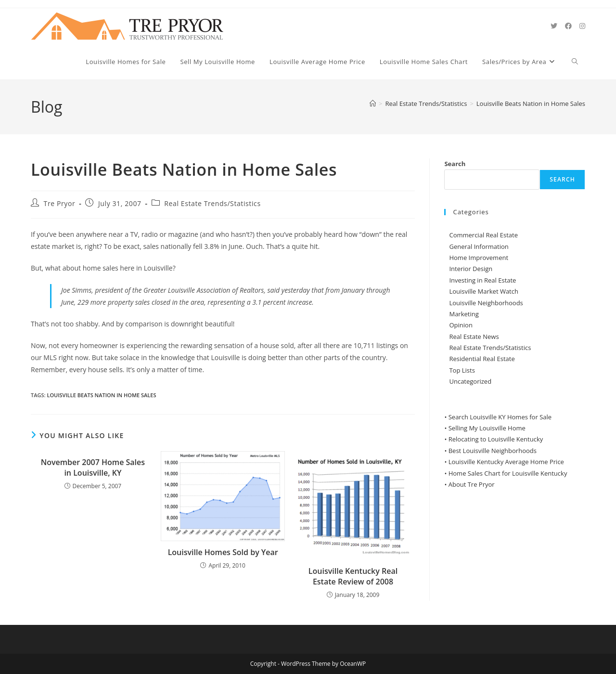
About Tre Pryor (472, 484)
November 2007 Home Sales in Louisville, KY (93, 467)
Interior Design (471, 269)
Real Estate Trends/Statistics (212, 203)
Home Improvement (479, 258)
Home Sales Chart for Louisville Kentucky (508, 473)
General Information (479, 246)
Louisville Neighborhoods (486, 303)
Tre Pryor (60, 203)
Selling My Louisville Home (487, 428)
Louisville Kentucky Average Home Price (506, 462)
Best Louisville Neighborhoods (493, 451)
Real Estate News (474, 337)
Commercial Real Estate (483, 235)
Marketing (464, 314)
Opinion (461, 325)
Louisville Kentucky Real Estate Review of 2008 (353, 576)
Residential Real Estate (482, 359)
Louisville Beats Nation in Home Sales (531, 104)
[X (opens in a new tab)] (554, 26)
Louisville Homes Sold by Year (223, 552)
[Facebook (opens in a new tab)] (568, 26)
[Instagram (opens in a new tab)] (582, 26)
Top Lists (462, 370)
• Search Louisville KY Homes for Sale (498, 417)
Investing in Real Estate (482, 280)
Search (455, 164)
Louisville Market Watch (484, 291)
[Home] (373, 104)
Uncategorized (470, 381)
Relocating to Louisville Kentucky (496, 439)
